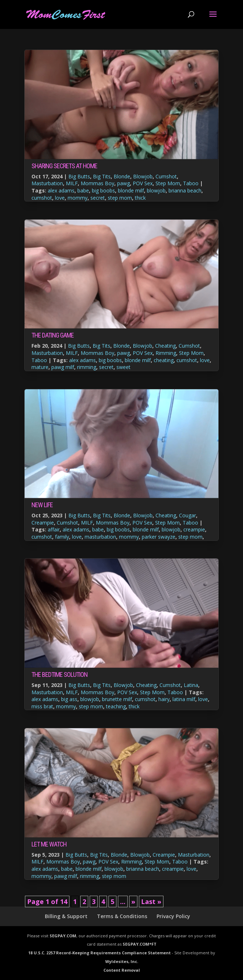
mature (40, 367)
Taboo (191, 183)
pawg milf (63, 367)
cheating (164, 360)
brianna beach (185, 190)
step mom (120, 198)
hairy (164, 699)
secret (98, 198)
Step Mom (168, 183)
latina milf (184, 699)
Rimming (166, 353)
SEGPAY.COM (63, 936)
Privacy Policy (173, 916)
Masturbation (47, 183)
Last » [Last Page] (151, 901)
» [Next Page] (133, 901)
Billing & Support (66, 916)
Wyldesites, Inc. (122, 961)
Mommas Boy (97, 183)
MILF (72, 183)
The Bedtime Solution (59, 674)
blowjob (156, 190)
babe (83, 190)
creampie (194, 529)
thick (140, 198)
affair (54, 529)
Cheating (165, 346)
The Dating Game (53, 335)
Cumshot (166, 176)
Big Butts (79, 176)
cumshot (42, 198)
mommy (78, 198)
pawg (123, 183)
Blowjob (143, 176)
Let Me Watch (49, 844)
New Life (42, 505)
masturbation (100, 537)
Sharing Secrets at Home (64, 166)
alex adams (61, 190)
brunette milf (117, 699)
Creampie (43, 523)
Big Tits (102, 176)
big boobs (103, 190)
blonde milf (131, 190)
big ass (69, 699)
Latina (191, 685)
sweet (123, 367)
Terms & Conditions (122, 916)
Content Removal (122, 970)
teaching (116, 706)
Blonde (122, 176)
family (62, 537)
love (60, 198)
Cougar (187, 515)
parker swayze (159, 537)
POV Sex (143, 183)
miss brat (42, 706)
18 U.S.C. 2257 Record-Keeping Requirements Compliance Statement (99, 953)
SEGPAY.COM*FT (140, 944)
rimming (87, 367)
